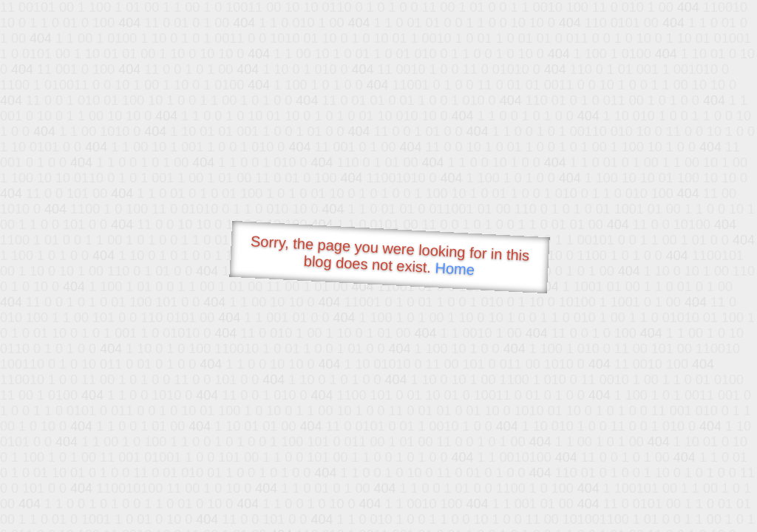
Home (455, 269)
